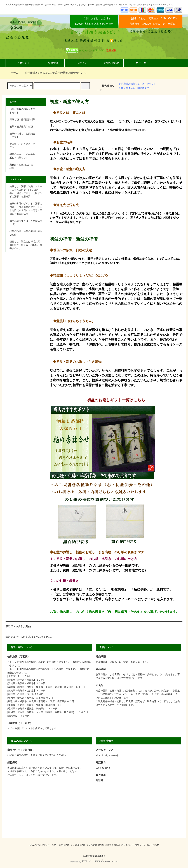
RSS (148, 845)
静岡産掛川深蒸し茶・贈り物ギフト (137, 84)
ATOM (156, 845)
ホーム (12, 73)
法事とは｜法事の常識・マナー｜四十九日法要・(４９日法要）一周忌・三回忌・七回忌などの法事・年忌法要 (26, 192)
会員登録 (50, 63)
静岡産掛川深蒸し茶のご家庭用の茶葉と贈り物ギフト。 (54, 73)
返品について (82, 845)
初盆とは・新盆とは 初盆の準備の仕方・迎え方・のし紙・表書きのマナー (26, 245)
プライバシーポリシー (132, 845)
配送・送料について (62, 845)
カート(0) (138, 63)
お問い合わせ (109, 63)
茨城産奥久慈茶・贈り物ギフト (135, 88)
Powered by (94, 862)
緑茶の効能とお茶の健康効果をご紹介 (26, 233)
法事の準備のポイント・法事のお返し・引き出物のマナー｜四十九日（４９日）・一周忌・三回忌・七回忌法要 (26, 209)
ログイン (79, 63)
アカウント (20, 63)
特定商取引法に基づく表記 (105, 845)
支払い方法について (40, 845)
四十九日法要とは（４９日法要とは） (26, 223)
